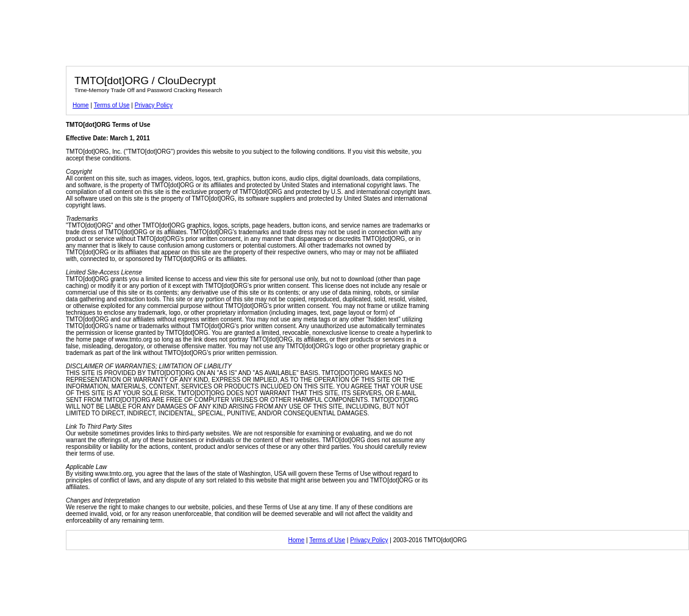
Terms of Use (112, 105)
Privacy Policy (154, 105)
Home (81, 105)
